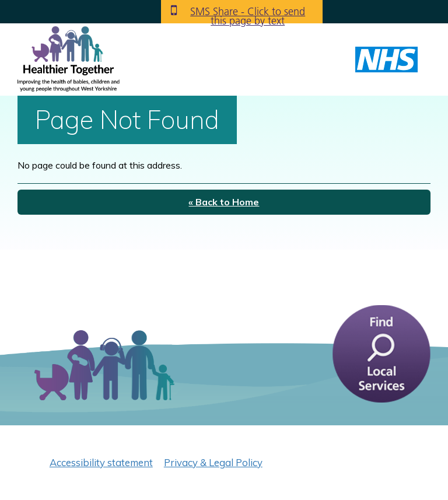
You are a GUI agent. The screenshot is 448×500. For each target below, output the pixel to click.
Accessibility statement (101, 462)
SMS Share (248, 14)
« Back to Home (224, 202)
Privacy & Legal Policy (213, 462)
